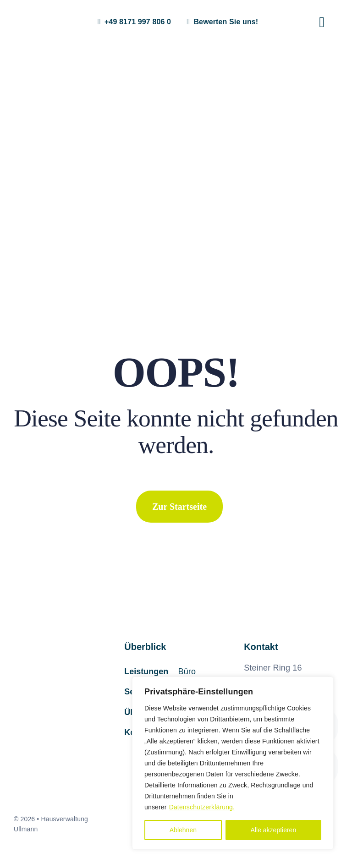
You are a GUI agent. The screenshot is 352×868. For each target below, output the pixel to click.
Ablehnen (183, 830)
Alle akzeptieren (274, 830)
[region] (233, 763)
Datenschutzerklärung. (202, 807)
